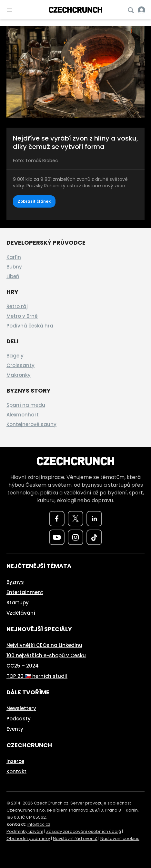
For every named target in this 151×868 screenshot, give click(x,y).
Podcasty (19, 719)
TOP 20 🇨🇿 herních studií (37, 676)
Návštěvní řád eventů (75, 839)
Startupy (18, 603)
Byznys (15, 582)
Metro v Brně (22, 316)
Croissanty (20, 365)
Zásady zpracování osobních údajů (84, 831)
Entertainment (25, 592)
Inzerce (15, 761)
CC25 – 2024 (23, 666)
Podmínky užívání (25, 831)
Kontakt (16, 771)
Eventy (15, 729)
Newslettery (21, 708)
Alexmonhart (23, 415)
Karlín (14, 257)
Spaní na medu (26, 405)
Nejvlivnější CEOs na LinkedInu (44, 645)
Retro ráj (17, 306)
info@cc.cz (39, 824)
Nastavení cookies (120, 839)
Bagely (15, 356)
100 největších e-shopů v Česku (46, 655)
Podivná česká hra (30, 326)
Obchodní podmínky (28, 839)
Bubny (14, 267)
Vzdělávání (21, 613)
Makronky (19, 375)
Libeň (13, 276)
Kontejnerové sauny (31, 424)
